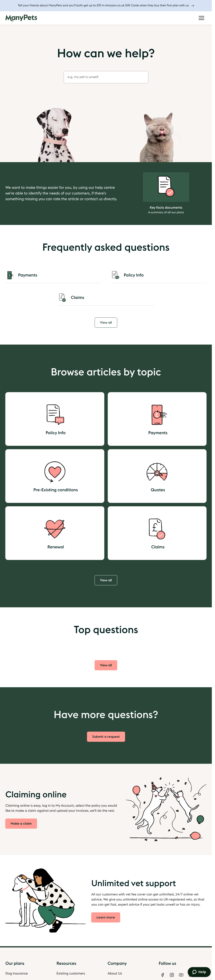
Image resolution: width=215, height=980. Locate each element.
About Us (115, 974)
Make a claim (21, 824)
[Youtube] (181, 975)
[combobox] (106, 77)
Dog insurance (17, 974)
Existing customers (71, 974)
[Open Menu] (201, 18)
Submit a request (106, 737)
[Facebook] (163, 975)
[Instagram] (172, 975)
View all (106, 323)
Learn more (106, 917)
